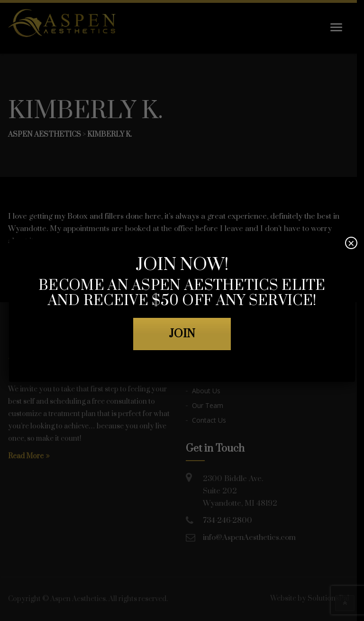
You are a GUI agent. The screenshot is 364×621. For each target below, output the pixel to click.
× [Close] (351, 243)
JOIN (182, 334)
